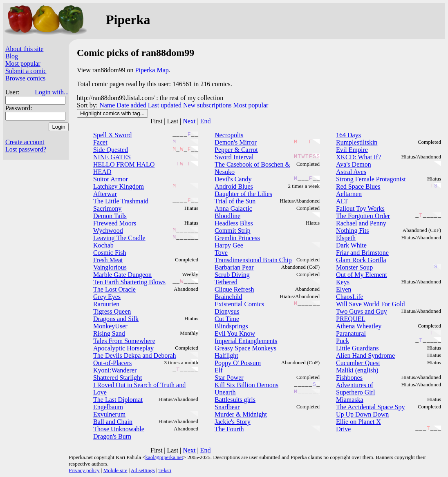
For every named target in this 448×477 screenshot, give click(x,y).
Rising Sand (109, 333)
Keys (343, 282)
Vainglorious (110, 267)
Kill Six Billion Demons (246, 385)
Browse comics (25, 78)
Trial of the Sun (235, 201)
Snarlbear (227, 407)
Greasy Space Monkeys (245, 348)
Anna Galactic (233, 208)
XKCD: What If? (358, 157)
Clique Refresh (234, 289)
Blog (12, 56)
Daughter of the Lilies (243, 194)
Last (173, 121)
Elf (219, 370)
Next (189, 121)
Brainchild (228, 297)
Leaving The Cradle (119, 238)
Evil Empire (352, 150)
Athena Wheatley (359, 326)
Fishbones (349, 378)
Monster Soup (354, 267)
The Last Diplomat (118, 400)
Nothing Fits (352, 231)
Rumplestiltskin (357, 142)
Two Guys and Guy (362, 311)
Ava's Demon (354, 164)
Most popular (23, 64)
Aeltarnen (349, 194)
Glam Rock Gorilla (361, 260)
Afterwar (105, 194)
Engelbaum (108, 407)
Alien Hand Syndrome (365, 356)
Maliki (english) (357, 370)
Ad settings (143, 470)
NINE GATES (112, 157)
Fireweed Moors (115, 223)
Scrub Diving (232, 275)
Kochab (103, 245)
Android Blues (234, 186)
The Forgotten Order (363, 216)
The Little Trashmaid (121, 201)
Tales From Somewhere (124, 341)
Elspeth (346, 238)
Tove (221, 253)
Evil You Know (235, 333)
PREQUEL (351, 319)
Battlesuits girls (235, 400)
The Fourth (229, 429)
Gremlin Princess (237, 238)
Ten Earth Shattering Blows (129, 282)
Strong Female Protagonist (371, 179)
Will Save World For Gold (370, 304)
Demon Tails (110, 216)
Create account (25, 142)
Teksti (165, 470)
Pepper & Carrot (236, 150)
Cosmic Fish (110, 253)
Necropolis (229, 135)
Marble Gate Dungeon (122, 275)
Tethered (226, 282)
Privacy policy (84, 470)
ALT (342, 201)
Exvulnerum (109, 414)
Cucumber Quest (358, 363)
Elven (344, 289)
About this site (24, 49)
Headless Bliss (234, 223)
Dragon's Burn (112, 436)
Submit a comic (26, 71)
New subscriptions (207, 105)
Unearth (225, 392)
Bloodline (227, 216)
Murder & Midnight (241, 414)
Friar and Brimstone (362, 253)
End (206, 121)
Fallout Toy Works (360, 208)
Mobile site (115, 470)
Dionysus (227, 311)
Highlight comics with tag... (112, 113)
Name (107, 105)
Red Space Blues (358, 186)
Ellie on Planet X (358, 422)
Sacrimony (107, 208)
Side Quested (111, 150)
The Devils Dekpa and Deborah (135, 356)
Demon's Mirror (236, 142)
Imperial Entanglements (246, 341)
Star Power (229, 378)
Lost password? (26, 149)
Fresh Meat (108, 260)
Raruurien (106, 304)
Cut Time (227, 319)
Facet (100, 142)
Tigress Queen (112, 311)
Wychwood (108, 231)
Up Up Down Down (362, 414)
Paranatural (351, 333)
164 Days (348, 135)
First (156, 121)
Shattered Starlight (118, 378)
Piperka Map (152, 70)
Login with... (52, 92)
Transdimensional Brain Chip (253, 260)
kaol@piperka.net (164, 457)
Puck (343, 341)
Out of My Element (362, 275)
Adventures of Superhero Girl (356, 389)
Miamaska (350, 400)
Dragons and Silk (116, 319)
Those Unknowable (119, 429)
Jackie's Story (233, 422)
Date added (131, 105)
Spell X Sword (112, 135)
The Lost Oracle (114, 289)
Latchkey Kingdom (119, 186)
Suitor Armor (111, 179)
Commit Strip (233, 231)
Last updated (165, 105)
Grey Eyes (107, 297)
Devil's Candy (233, 179)
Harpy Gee (229, 245)
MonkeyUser (110, 326)
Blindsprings (231, 326)
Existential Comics (239, 304)
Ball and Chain (113, 422)
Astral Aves (351, 172)
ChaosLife (350, 297)
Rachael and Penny (361, 223)
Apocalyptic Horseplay (123, 348)
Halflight (226, 356)
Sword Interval (234, 157)
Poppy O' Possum (238, 363)
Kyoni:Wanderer (115, 370)
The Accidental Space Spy (370, 407)
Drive (343, 429)
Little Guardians (357, 348)
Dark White (351, 245)
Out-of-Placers (112, 363)
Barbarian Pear (234, 267)
